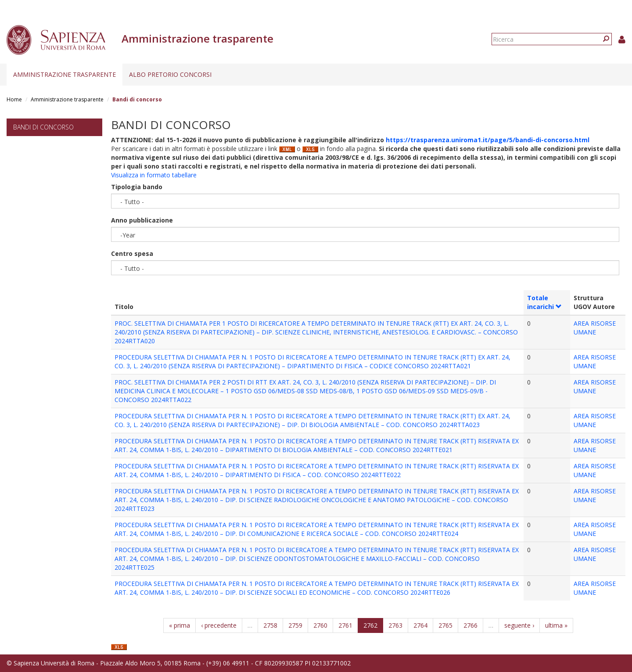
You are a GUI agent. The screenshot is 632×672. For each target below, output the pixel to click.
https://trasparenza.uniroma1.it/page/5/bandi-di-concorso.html (488, 140)
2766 (470, 625)
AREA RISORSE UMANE (595, 328)
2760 (320, 625)
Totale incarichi (544, 302)
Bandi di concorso (43, 127)
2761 (345, 625)
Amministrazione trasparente (65, 74)
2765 (445, 625)
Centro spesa (132, 253)
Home (14, 99)
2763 (395, 625)
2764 (420, 625)
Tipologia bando (137, 187)
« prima (180, 625)
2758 (270, 625)
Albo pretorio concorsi (170, 74)
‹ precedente (219, 625)
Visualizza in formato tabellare (154, 175)
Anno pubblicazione (142, 220)
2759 (295, 625)
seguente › (519, 625)
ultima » (556, 625)
